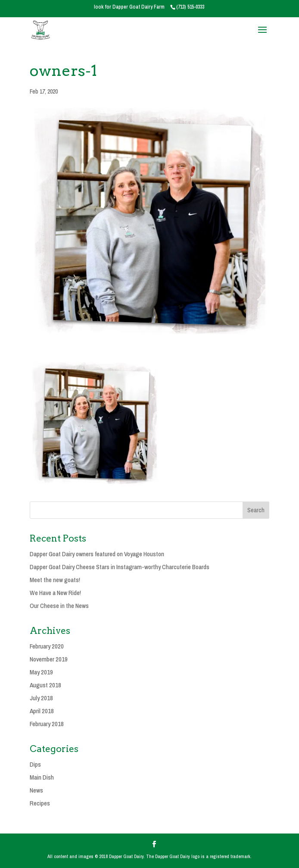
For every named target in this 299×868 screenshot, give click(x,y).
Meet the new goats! (55, 580)
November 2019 (49, 659)
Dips (35, 764)
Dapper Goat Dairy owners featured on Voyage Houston (97, 554)
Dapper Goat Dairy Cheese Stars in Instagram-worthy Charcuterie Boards (120, 567)
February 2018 (47, 724)
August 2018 (45, 685)
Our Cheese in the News (59, 606)
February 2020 (47, 646)
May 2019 (41, 672)
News (36, 790)
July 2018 (41, 698)
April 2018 (42, 711)
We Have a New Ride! (55, 593)
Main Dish (42, 777)
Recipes (40, 803)
